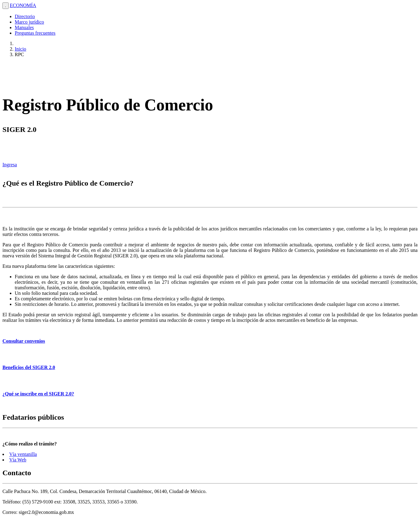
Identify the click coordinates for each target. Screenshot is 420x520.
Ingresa (10, 165)
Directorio (25, 16)
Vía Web (18, 460)
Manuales (24, 27)
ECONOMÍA (23, 5)
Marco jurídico (29, 22)
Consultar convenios (24, 341)
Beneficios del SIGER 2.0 (29, 367)
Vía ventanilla (23, 454)
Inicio (20, 49)
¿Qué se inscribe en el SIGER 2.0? (38, 394)
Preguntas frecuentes (35, 33)
